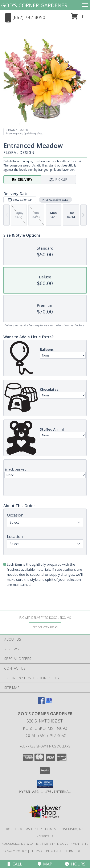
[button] (78, 18)
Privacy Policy (15, 851)
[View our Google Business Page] (49, 703)
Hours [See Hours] (75, 864)
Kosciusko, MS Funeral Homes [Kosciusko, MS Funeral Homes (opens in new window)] (31, 829)
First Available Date (55, 200)
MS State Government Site (66, 844)
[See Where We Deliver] (45, 627)
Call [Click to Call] (15, 864)
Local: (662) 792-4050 (45, 736)
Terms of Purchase (46, 851)
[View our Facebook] (41, 703)
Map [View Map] (45, 864)
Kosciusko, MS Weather (21, 844)
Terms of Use (77, 851)
